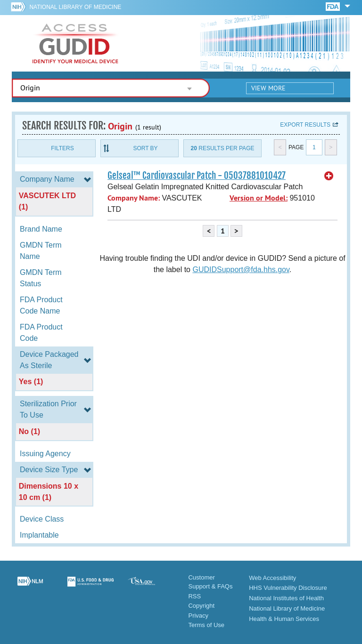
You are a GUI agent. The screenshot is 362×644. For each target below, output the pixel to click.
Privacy (198, 616)
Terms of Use (206, 625)
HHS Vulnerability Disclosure (288, 588)
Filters (62, 148)
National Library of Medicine (75, 7)
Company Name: (134, 198)
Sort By (145, 148)
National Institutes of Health (286, 598)
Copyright (201, 606)
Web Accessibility (272, 578)
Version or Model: (259, 198)
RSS (194, 596)
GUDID (75, 43)
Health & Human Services (284, 619)
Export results (305, 125)
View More (268, 88)
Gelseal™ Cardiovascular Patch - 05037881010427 (197, 176)
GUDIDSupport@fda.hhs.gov (241, 270)
